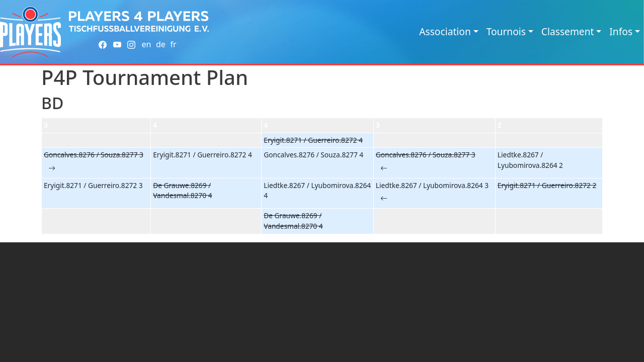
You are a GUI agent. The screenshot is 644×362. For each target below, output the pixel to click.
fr (173, 44)
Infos (621, 31)
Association (445, 31)
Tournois (506, 31)
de (161, 44)
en (146, 44)
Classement (568, 31)
